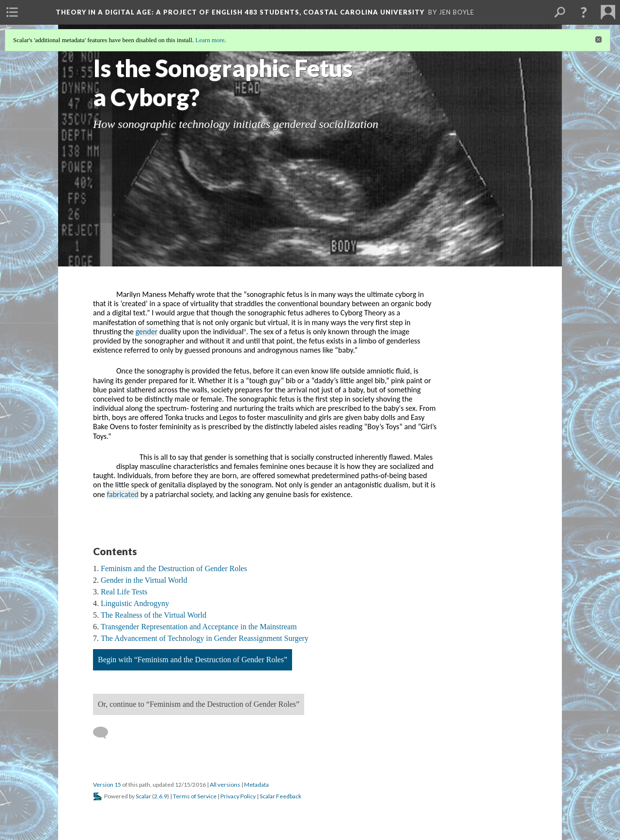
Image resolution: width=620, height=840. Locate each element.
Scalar (143, 796)
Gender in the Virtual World (144, 580)
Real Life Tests (124, 592)
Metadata (256, 785)
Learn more (210, 40)
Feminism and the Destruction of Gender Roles (174, 568)
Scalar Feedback (280, 796)
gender (147, 332)
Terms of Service (195, 796)
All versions (225, 785)
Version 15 (107, 785)
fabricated (123, 494)
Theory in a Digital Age (240, 12)
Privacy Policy (238, 796)
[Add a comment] (105, 733)
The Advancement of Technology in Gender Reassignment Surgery (205, 638)
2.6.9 (161, 796)
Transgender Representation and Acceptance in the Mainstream (199, 627)
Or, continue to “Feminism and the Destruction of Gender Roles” (199, 704)
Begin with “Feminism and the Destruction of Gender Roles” (193, 660)
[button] (584, 12)
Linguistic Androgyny (135, 603)
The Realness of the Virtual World (154, 615)
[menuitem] (12, 12)
